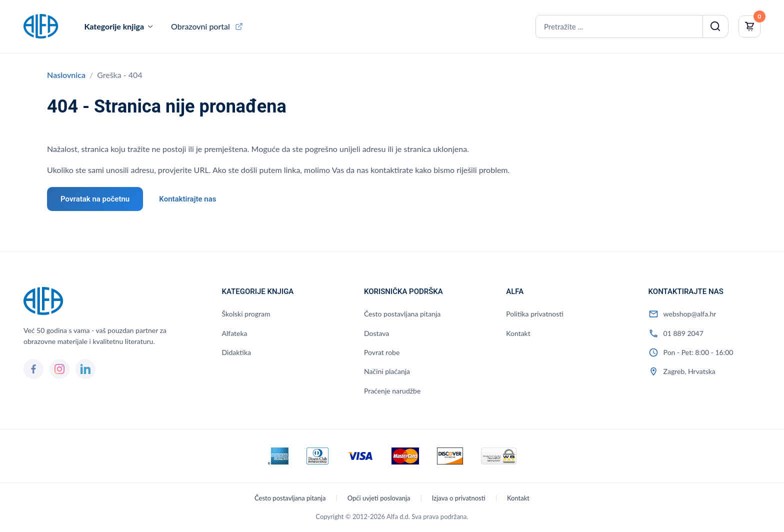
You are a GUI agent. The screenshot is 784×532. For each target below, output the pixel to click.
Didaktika (236, 352)
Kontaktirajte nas (187, 199)
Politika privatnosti (535, 314)
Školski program (246, 314)
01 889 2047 (683, 333)
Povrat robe (382, 352)
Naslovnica (66, 75)
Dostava (376, 333)
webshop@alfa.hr (690, 314)
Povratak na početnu (95, 199)
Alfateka (235, 333)
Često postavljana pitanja (402, 314)
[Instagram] (59, 369)
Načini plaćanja (387, 371)
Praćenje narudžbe (392, 391)
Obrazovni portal (200, 26)
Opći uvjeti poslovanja (379, 498)
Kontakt (518, 333)
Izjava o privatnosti (459, 498)
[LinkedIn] (85, 369)
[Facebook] (33, 369)
